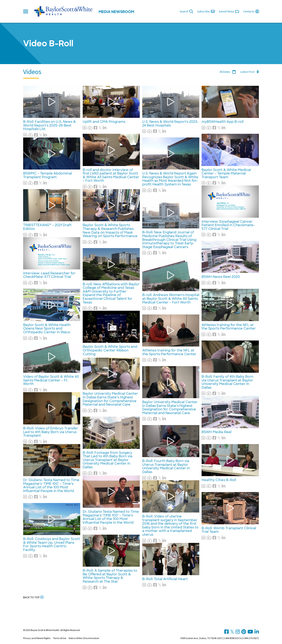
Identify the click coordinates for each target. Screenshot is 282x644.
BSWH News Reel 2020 (221, 277)
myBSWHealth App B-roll (223, 122)
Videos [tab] (32, 72)
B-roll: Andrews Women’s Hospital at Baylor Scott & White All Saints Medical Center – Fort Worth (171, 299)
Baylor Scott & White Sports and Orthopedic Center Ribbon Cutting (110, 350)
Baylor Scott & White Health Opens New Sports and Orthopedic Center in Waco (47, 329)
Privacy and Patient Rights (37, 638)
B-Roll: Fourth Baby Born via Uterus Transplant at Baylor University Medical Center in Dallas (166, 466)
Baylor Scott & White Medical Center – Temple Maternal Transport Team (226, 173)
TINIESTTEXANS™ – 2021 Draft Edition (47, 227)
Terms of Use (60, 638)
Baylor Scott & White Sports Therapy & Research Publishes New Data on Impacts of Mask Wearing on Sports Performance (110, 231)
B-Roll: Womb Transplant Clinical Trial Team (229, 530)
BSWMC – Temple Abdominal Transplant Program (48, 175)
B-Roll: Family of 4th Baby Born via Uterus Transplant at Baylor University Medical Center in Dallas (227, 382)
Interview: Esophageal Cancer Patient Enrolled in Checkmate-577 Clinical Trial (228, 225)
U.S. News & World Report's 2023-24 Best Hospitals (170, 124)
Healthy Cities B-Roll (219, 480)
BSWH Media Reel (217, 432)
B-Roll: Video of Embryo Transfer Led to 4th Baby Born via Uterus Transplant (51, 432)
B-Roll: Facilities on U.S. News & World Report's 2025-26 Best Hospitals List (50, 125)
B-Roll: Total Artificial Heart (165, 579)
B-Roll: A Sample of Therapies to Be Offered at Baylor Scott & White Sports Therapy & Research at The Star (110, 576)
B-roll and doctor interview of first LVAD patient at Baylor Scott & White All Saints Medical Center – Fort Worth (111, 175)
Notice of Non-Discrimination (84, 638)
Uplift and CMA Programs (104, 122)
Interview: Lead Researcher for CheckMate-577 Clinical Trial (49, 275)
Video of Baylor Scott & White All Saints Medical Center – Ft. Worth (51, 380)
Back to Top (33, 597)
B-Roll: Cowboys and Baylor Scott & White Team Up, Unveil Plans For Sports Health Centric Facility (52, 544)
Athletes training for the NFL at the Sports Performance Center (169, 352)
